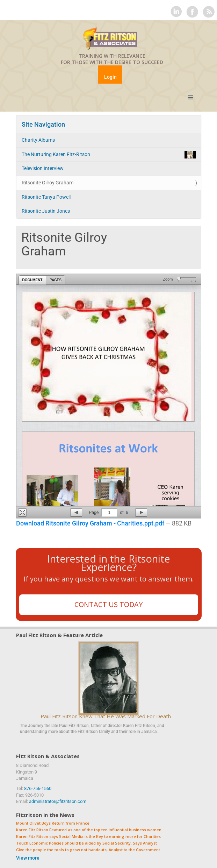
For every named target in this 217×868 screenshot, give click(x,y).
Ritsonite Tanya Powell (46, 197)
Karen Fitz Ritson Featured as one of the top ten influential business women (89, 830)
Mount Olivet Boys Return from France (53, 823)
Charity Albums (38, 140)
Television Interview (43, 168)
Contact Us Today (108, 604)
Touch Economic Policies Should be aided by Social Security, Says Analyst (86, 843)
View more (28, 858)
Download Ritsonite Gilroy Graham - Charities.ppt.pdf (91, 523)
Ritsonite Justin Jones (46, 211)
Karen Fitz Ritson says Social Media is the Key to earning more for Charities (88, 837)
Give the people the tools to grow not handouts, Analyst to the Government (88, 850)
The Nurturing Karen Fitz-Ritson (109, 155)
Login (110, 77)
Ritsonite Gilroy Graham (48, 183)
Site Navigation (43, 124)
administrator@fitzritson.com (58, 801)
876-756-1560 (38, 788)
